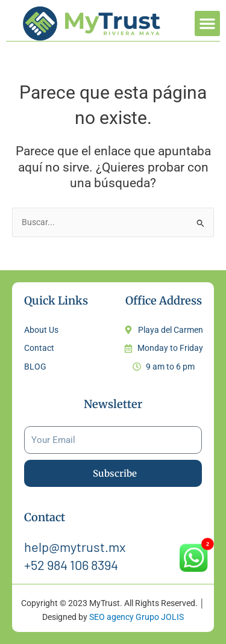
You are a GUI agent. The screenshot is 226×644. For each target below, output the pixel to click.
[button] (207, 23)
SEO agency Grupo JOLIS (137, 617)
